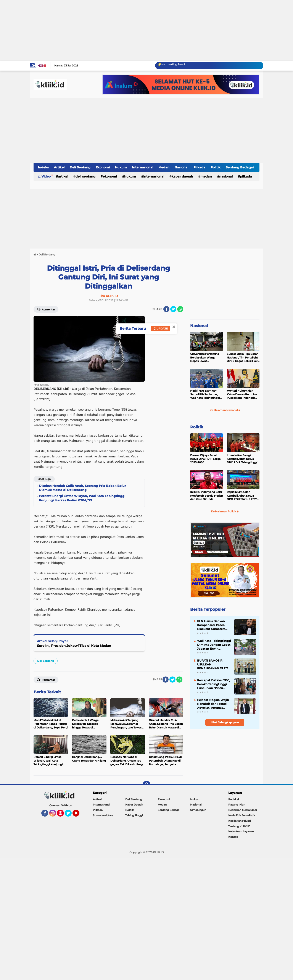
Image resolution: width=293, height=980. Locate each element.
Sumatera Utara (103, 815)
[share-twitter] (173, 309)
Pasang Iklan (237, 805)
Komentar (46, 309)
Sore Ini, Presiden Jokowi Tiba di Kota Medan (74, 646)
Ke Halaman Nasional (225, 410)
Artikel (59, 167)
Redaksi (233, 799)
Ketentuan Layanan (241, 831)
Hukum (121, 167)
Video (46, 176)
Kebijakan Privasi (240, 821)
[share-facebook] (166, 309)
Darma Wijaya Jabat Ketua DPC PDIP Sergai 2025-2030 (206, 459)
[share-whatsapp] (180, 309)
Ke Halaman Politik (225, 511)
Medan (164, 167)
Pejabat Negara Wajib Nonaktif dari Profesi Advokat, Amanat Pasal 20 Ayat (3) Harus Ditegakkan (213, 704)
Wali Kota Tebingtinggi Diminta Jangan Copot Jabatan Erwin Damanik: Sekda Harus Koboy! (214, 645)
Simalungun (198, 810)
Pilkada (199, 167)
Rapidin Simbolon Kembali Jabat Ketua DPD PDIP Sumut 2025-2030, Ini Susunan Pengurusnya (243, 496)
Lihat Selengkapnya (225, 722)
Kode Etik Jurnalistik (242, 815)
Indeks (43, 167)
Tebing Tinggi (134, 815)
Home (42, 66)
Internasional (143, 167)
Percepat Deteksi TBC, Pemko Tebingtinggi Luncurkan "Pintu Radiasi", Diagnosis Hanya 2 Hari (213, 684)
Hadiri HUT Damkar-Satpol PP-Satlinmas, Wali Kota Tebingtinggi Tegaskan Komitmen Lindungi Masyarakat (205, 394)
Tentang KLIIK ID (239, 826)
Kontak (233, 837)
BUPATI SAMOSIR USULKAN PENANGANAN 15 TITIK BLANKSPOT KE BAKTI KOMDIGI (214, 665)
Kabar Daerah (182, 176)
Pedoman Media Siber (243, 810)
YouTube (79, 815)
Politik (216, 167)
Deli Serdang (80, 167)
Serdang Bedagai (240, 167)
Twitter (70, 815)
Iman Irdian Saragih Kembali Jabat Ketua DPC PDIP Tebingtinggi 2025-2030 (242, 459)
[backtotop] (146, 785)
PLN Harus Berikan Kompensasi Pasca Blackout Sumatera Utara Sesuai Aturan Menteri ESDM (212, 625)
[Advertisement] (130, 30)
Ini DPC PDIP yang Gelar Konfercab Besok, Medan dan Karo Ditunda (207, 496)
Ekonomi (103, 167)
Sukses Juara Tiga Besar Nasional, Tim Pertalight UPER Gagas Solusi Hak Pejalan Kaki (242, 358)
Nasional (181, 167)
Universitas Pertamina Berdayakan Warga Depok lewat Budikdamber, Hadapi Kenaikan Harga (205, 358)
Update (161, 329)
